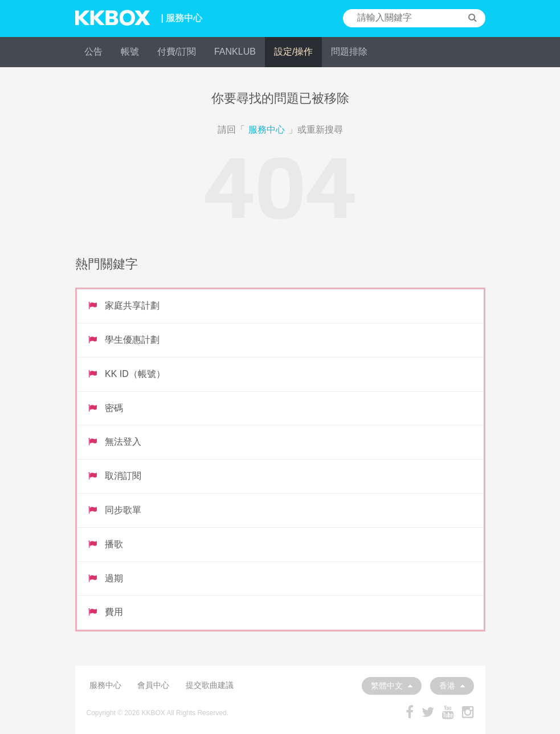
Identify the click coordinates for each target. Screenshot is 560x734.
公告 (93, 52)
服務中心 (267, 130)
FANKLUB (235, 52)
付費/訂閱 (177, 52)
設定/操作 (293, 52)
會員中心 (153, 685)
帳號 (130, 52)
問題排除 (349, 52)
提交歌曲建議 (210, 685)
